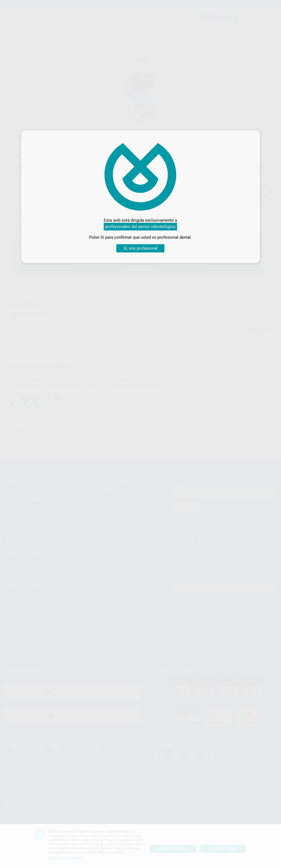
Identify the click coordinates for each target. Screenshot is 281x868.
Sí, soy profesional (140, 248)
